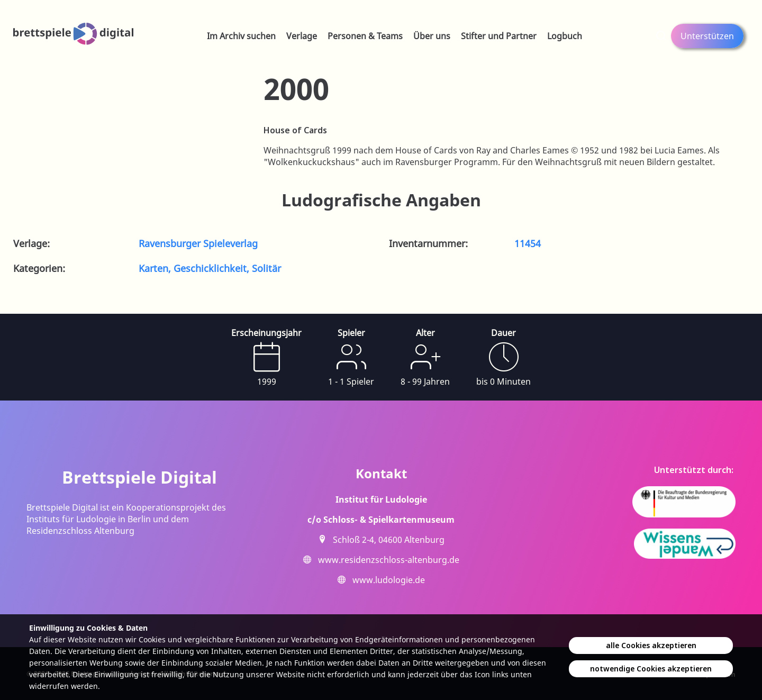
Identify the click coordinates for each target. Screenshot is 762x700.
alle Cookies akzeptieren (651, 645)
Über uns (432, 36)
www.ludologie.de (389, 580)
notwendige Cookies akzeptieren (651, 669)
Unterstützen (707, 36)
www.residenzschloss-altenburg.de (389, 560)
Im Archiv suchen (241, 36)
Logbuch (565, 36)
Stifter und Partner (499, 36)
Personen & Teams (365, 36)
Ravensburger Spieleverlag (198, 243)
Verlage (302, 36)
